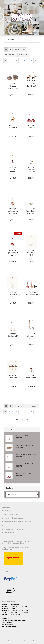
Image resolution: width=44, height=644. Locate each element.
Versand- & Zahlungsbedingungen (14, 518)
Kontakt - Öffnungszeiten (11, 514)
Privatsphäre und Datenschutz (13, 529)
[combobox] (20, 50)
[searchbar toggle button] (26, 3)
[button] (6, 50)
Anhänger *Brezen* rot (31, 127)
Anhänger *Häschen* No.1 (31, 253)
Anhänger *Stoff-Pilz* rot (31, 377)
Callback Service (9, 533)
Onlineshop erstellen (15, 641)
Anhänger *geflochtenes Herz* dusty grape (13, 211)
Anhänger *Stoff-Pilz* (13, 377)
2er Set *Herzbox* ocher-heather (13, 86)
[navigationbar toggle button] (40, 3)
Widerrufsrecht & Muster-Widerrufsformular (17, 522)
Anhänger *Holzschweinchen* (33, 293)
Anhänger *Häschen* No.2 (13, 294)
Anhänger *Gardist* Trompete (31, 169)
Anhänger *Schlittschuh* (13, 335)
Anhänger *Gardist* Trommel (13, 169)
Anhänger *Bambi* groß (31, 85)
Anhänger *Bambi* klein (13, 127)
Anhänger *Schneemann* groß (31, 336)
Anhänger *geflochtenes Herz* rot (13, 253)
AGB (5, 525)
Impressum (7, 511)
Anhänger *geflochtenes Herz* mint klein (31, 211)
